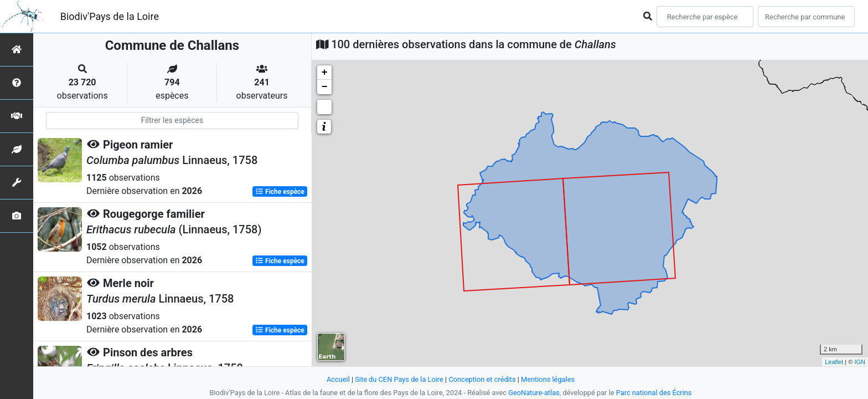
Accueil (338, 379)
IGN (860, 362)
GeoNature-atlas (534, 393)
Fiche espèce (280, 192)
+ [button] (325, 73)
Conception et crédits (482, 379)
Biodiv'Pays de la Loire (110, 16)
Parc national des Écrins (654, 393)
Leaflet (834, 362)
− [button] (325, 87)
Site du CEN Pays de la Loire (399, 379)
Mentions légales (548, 379)
